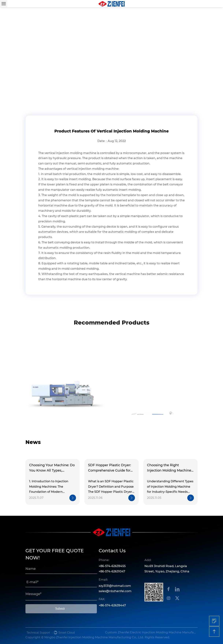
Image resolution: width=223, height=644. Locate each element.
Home (30, 90)
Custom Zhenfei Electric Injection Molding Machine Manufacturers (151, 632)
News (41, 90)
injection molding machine (76, 153)
